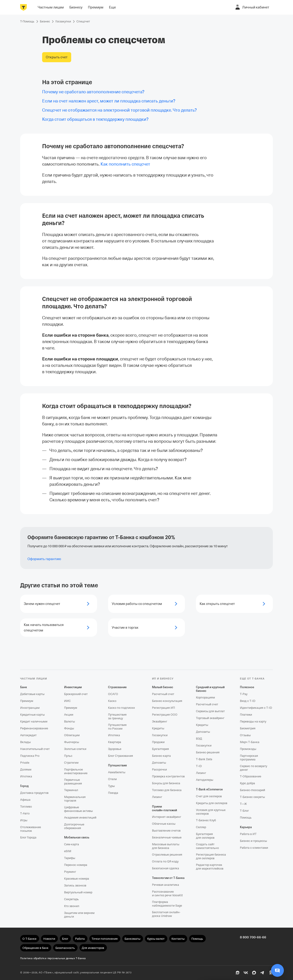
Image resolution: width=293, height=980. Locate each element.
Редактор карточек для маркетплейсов (210, 867)
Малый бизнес (163, 687)
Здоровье (115, 749)
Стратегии (71, 763)
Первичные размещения (73, 782)
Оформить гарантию (44, 559)
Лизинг (157, 797)
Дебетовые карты (32, 694)
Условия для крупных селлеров (211, 812)
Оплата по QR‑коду (165, 861)
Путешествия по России (117, 727)
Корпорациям (205, 697)
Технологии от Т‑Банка (168, 878)
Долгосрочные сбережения (74, 826)
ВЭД (199, 739)
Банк (24, 687)
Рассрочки (159, 769)
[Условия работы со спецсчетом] (146, 604)
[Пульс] (238, 973)
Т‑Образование (251, 776)
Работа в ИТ (248, 834)
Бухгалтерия (160, 749)
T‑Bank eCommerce (209, 789)
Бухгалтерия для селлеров (205, 836)
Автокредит (28, 735)
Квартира (115, 742)
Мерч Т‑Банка (250, 742)
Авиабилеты (117, 772)
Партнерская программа (249, 758)
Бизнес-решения (208, 752)
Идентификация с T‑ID (256, 708)
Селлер (201, 827)
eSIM (68, 851)
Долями (26, 769)
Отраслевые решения (167, 855)
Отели (112, 779)
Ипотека (26, 776)
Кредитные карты (32, 715)
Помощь (246, 818)
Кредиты (158, 728)
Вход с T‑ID (248, 701)
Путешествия (117, 765)
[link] (125, 164)
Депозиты (159, 763)
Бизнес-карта (161, 756)
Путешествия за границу (117, 716)
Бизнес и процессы (253, 841)
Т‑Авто (25, 813)
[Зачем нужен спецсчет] (59, 604)
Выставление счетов (166, 831)
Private (25, 763)
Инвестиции (73, 687)
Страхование (117, 687)
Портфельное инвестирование (76, 771)
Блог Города (28, 837)
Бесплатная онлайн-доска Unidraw (166, 914)
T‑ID (199, 766)
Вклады (25, 742)
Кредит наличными (34, 721)
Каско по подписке (121, 708)
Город (24, 786)
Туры (111, 786)
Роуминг (70, 872)
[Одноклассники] (271, 973)
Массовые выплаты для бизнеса (166, 846)
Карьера (246, 827)
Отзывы (245, 735)
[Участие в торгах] (146, 628)
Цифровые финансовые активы (78, 809)
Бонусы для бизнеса (166, 783)
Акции (69, 715)
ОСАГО (113, 694)
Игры (24, 820)
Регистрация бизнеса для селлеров (211, 856)
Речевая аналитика (165, 885)
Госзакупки (160, 735)
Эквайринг (160, 721)
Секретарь (71, 899)
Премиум (27, 701)
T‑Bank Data (204, 759)
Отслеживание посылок (31, 829)
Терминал (71, 790)
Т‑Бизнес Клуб (206, 820)
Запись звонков (75, 885)
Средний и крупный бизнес (210, 689)
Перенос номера (76, 865)
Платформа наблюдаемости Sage (167, 904)
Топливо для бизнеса (167, 790)
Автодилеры (205, 780)
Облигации (72, 735)
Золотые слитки (75, 749)
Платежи (246, 715)
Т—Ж (243, 804)
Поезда (113, 793)
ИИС (67, 701)
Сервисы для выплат (210, 711)
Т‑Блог (244, 811)
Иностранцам (30, 708)
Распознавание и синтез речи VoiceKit (167, 893)
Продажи (158, 742)
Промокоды (248, 749)
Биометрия (248, 728)
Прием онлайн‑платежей (164, 808)
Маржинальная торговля (75, 799)
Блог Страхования (121, 756)
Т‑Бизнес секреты (252, 797)
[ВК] (246, 973)
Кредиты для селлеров (212, 803)
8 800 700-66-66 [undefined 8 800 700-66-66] (253, 937)
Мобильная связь (77, 837)
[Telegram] (262, 973)
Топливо (26, 807)
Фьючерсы (72, 742)
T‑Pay (244, 694)
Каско (112, 701)
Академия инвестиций (80, 818)
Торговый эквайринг (210, 718)
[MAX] (254, 973)
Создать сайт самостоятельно (207, 846)
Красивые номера (77, 879)
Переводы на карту (253, 721)
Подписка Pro (30, 756)
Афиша (25, 800)
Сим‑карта (72, 844)
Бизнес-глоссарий (252, 790)
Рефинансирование (34, 728)
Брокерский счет (76, 694)
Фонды (69, 728)
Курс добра (247, 783)
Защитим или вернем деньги (79, 915)
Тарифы (70, 858)
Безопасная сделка (165, 868)
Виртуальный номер (78, 892)
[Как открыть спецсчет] (234, 604)
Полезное (247, 687)
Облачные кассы (164, 824)
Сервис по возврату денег (254, 768)
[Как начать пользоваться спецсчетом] (59, 628)
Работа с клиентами (254, 848)
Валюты (69, 721)
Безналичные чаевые (167, 837)
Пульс (68, 756)
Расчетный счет (163, 694)
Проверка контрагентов (168, 776)
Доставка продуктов (34, 793)
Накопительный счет (35, 749)
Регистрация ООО (165, 715)
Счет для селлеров (209, 796)
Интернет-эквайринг (167, 817)
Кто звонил (72, 906)
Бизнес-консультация (167, 701)
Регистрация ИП (163, 708)
